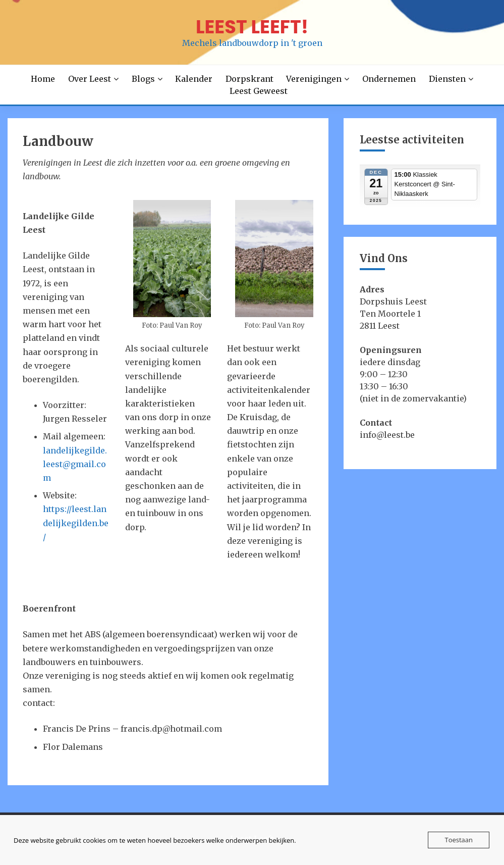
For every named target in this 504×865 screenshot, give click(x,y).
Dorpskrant (249, 79)
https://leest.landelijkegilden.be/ (76, 523)
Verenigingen (314, 79)
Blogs (143, 79)
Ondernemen (389, 79)
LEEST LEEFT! (252, 27)
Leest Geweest (259, 91)
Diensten (447, 79)
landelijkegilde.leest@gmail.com (75, 464)
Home (43, 79)
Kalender (194, 79)
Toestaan (459, 840)
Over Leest (90, 79)
